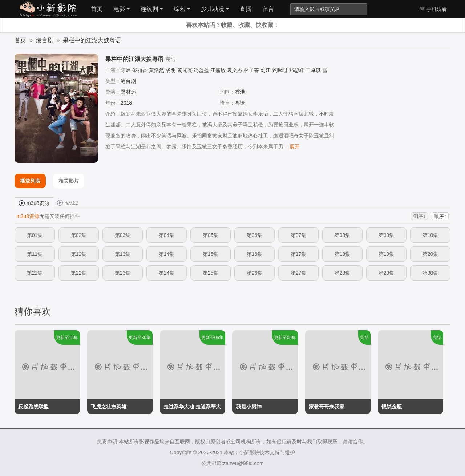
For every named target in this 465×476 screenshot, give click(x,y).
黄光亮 (185, 70)
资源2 (68, 202)
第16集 (255, 254)
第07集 (299, 235)
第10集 (430, 235)
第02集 (79, 235)
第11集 (35, 254)
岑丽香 (140, 70)
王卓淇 (313, 70)
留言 (268, 9)
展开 (295, 146)
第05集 (211, 235)
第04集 (167, 235)
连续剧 (152, 9)
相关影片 (69, 181)
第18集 (343, 254)
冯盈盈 (201, 70)
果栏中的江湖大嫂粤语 (92, 40)
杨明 (171, 70)
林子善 (251, 70)
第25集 (211, 273)
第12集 (79, 254)
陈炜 (126, 70)
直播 (246, 9)
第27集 (299, 273)
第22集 (79, 273)
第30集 (430, 273)
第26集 (255, 273)
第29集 (387, 273)
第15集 (211, 254)
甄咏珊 (280, 70)
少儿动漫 (215, 9)
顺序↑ (440, 216)
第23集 (123, 273)
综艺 (182, 9)
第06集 (255, 235)
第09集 (387, 235)
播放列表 (30, 181)
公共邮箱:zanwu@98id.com (232, 463)
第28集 (343, 273)
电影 (122, 9)
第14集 (167, 254)
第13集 (123, 254)
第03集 (123, 235)
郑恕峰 (296, 70)
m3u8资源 (34, 203)
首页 (97, 9)
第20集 (430, 254)
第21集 (35, 273)
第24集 (167, 273)
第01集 (35, 235)
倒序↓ (419, 216)
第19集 (387, 254)
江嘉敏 (218, 70)
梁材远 (128, 92)
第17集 (299, 254)
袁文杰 (235, 70)
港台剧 (45, 40)
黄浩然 (157, 70)
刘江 (266, 70)
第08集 (343, 235)
